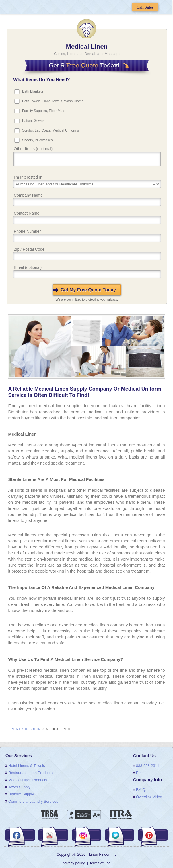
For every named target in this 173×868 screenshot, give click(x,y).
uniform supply (21, 794)
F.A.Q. (141, 790)
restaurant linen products (30, 773)
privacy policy (74, 863)
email (141, 773)
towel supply (19, 787)
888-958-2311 (148, 766)
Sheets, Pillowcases (37, 140)
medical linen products (28, 780)
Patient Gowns (33, 121)
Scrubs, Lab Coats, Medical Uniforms (50, 130)
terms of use (100, 863)
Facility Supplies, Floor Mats (44, 111)
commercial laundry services (33, 801)
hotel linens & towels (27, 766)
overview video (149, 797)
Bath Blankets (33, 91)
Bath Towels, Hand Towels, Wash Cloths (53, 101)
